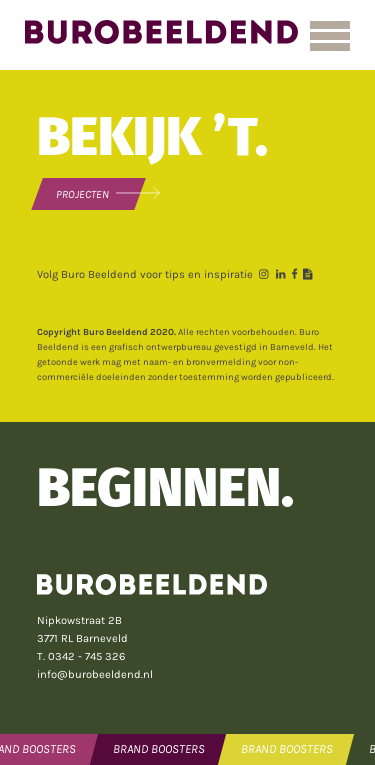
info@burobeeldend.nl (95, 674)
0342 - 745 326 (86, 656)
